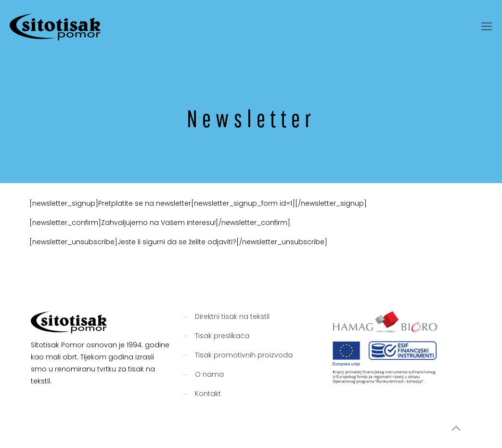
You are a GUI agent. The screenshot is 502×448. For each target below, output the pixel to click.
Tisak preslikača (222, 336)
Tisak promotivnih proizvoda (244, 355)
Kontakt (208, 394)
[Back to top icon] (456, 428)
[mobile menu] (487, 26)
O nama (209, 374)
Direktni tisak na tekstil (232, 316)
